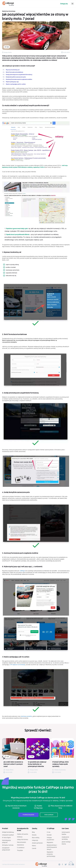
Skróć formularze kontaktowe (14, 72)
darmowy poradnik (26, 716)
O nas (49, 832)
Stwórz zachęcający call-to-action (16, 84)
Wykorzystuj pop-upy (12, 82)
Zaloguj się (64, 4)
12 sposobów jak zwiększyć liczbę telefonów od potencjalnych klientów (37, 764)
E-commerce (21, 848)
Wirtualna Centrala (8, 845)
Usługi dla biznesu (23, 840)
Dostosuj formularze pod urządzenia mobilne (19, 79)
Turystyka (20, 850)
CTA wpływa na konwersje (17, 665)
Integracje (35, 840)
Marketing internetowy (9, 11)
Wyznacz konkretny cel (13, 70)
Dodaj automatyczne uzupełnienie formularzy (19, 74)
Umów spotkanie (49, 815)
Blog (33, 832)
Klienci (34, 846)
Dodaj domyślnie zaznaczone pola (16, 77)
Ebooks (34, 835)
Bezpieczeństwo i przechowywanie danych (52, 847)
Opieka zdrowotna (23, 834)
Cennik (34, 848)
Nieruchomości (22, 842)
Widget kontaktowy (8, 832)
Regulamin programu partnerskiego (51, 854)
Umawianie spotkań (8, 835)
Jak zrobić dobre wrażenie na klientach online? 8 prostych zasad (13, 764)
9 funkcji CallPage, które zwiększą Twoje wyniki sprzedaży (60, 764)
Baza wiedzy (36, 838)
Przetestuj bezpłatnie (28, 815)
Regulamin (50, 842)
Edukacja (20, 837)
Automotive (20, 845)
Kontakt (49, 835)
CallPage (22, 571)
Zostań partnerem (37, 843)
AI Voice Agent (6, 838)
